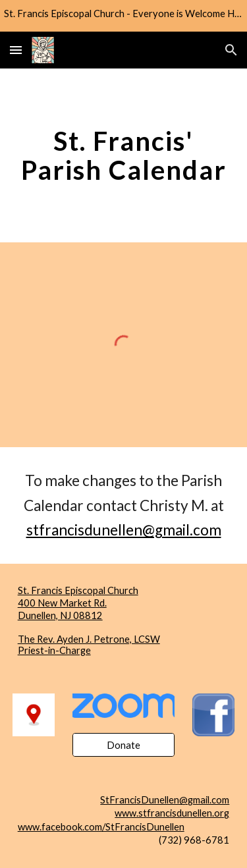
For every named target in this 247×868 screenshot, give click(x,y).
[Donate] (123, 745)
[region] (123, 16)
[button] (16, 50)
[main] (124, 155)
